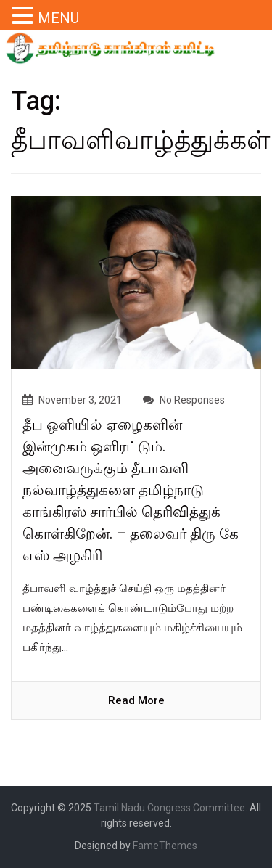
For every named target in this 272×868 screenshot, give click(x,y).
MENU (58, 18)
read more (136, 700)
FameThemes (165, 846)
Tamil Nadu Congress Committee (169, 808)
